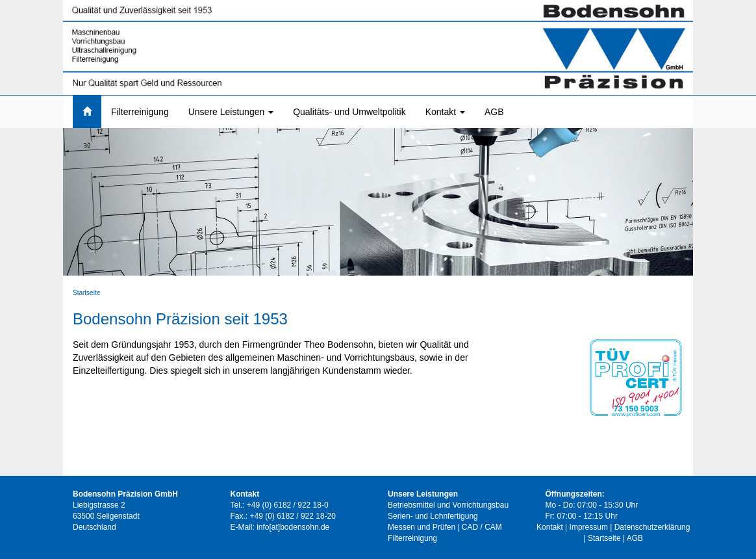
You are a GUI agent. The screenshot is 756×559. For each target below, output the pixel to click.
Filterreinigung (140, 112)
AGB (494, 112)
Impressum (589, 527)
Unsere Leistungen (231, 112)
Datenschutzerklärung (652, 527)
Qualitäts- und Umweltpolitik (349, 112)
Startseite (86, 293)
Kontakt (445, 112)
